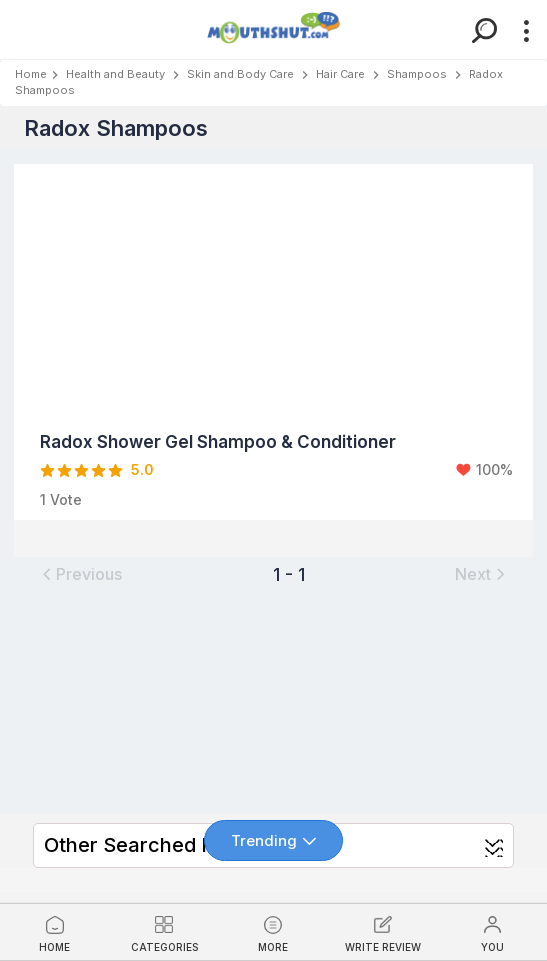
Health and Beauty (115, 74)
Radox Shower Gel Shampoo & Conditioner (218, 442)
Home (31, 74)
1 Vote (61, 499)
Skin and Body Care (240, 74)
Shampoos (417, 74)
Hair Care (340, 74)
